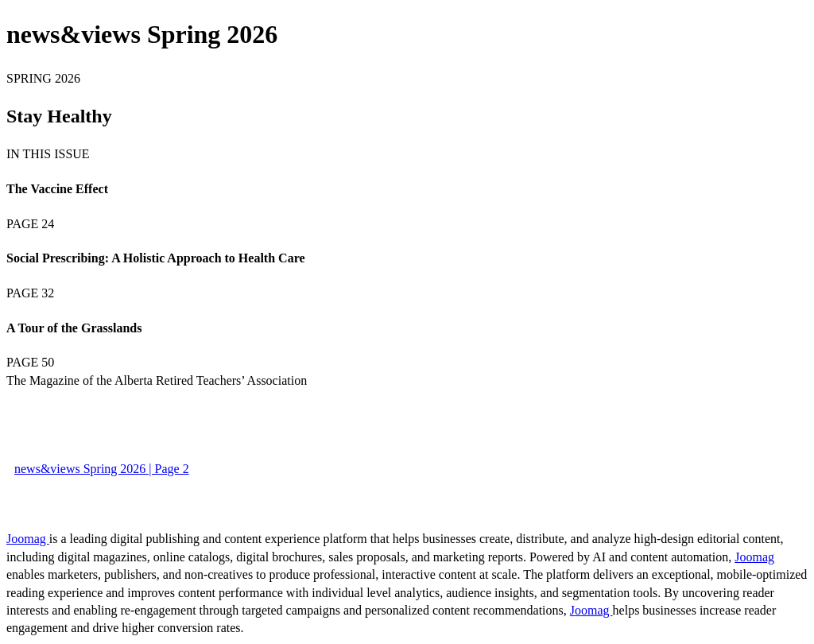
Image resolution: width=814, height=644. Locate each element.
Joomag (28, 539)
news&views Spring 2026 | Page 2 (102, 469)
